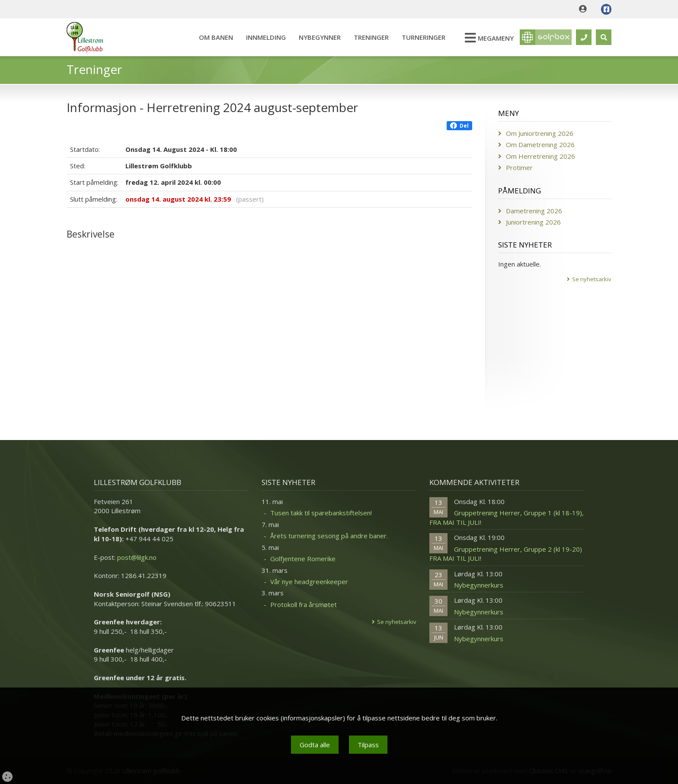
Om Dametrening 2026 (540, 145)
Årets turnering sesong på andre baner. (329, 536)
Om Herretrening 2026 (540, 156)
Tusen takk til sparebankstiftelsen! (321, 513)
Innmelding (266, 37)
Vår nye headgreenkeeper (309, 582)
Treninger (371, 37)
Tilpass (368, 745)
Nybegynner (320, 37)
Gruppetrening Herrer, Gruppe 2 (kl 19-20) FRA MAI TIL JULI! (506, 554)
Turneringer (424, 37)
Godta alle (315, 745)
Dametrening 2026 (534, 211)
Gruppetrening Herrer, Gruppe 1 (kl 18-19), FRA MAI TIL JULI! (507, 517)
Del (459, 126)
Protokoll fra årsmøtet (304, 604)
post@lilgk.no (137, 557)
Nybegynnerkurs (479, 585)
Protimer (519, 167)
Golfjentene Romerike (303, 559)
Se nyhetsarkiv (592, 279)
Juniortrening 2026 (533, 222)
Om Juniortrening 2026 (540, 133)
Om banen (216, 37)
